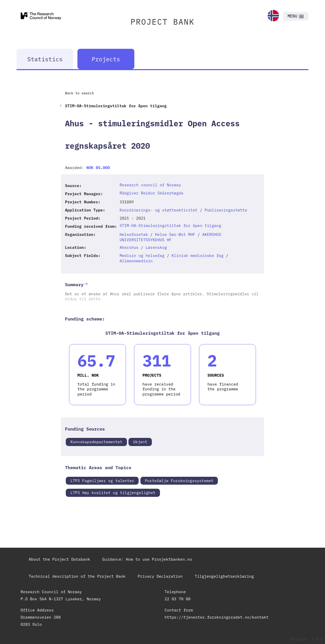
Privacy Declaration (160, 576)
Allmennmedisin (136, 261)
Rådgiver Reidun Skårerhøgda (151, 193)
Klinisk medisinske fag (198, 255)
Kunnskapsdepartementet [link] (96, 442)
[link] (273, 16)
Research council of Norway (150, 185)
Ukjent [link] (140, 442)
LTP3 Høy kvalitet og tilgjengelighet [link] (113, 493)
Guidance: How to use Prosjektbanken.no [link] (147, 559)
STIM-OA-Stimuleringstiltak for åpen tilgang (170, 225)
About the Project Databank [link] (59, 559)
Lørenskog (156, 247)
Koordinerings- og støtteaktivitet (159, 210)
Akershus (129, 247)
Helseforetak (134, 234)
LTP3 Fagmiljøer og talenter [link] (102, 481)
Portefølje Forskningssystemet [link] (179, 481)
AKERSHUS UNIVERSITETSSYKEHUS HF (170, 237)
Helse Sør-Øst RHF (175, 234)
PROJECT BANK (162, 22)
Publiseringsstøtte (226, 210)
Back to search (79, 93)
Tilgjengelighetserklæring (224, 576)
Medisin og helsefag (142, 255)
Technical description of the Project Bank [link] (77, 576)
